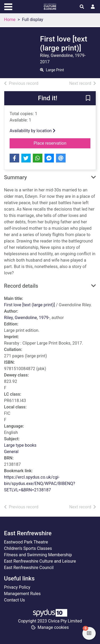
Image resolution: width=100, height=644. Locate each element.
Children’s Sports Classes (28, 548)
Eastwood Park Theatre (26, 542)
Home (10, 20)
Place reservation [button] (62, 143)
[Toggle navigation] (8, 6)
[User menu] (93, 7)
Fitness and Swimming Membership (38, 555)
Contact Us (15, 600)
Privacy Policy (17, 587)
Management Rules (22, 594)
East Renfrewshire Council (29, 568)
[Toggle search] (82, 7)
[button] (88, 99)
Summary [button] (15, 177)
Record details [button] (21, 286)
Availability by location (33, 131)
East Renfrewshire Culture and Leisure (40, 561)
